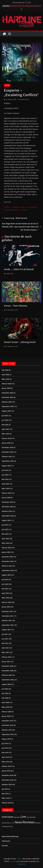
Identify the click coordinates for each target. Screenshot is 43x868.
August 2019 (6, 739)
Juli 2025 (5, 416)
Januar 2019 (6, 771)
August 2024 (6, 466)
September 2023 (8, 516)
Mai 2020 (5, 698)
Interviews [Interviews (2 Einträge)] (17, 817)
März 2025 (6, 434)
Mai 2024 (5, 479)
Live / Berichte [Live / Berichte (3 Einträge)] (31, 817)
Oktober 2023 (7, 511)
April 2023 (5, 539)
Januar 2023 (6, 552)
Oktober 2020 (7, 675)
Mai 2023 (5, 534)
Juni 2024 (5, 475)
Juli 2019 (5, 743)
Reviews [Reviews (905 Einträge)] (29, 822)
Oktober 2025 (7, 402)
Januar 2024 (6, 498)
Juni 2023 (5, 529)
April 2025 (5, 429)
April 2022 (5, 593)
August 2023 (6, 520)
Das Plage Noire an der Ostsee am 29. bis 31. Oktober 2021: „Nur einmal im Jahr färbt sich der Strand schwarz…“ (22, 227)
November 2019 (8, 725)
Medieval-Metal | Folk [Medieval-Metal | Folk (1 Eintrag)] (8, 823)
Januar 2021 (6, 662)
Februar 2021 (7, 657)
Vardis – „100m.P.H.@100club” (19, 269)
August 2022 (6, 575)
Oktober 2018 (7, 784)
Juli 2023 (5, 525)
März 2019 (6, 762)
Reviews (7, 85)
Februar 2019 (7, 766)
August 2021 (6, 630)
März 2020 (6, 707)
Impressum (6, 841)
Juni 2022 (5, 584)
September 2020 (8, 680)
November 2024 (8, 452)
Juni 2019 (5, 748)
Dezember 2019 (7, 721)
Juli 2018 (5, 789)
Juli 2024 (5, 470)
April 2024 (5, 484)
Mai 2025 (5, 425)
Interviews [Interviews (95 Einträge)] (8, 817)
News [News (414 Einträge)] (18, 822)
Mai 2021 (5, 643)
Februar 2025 (7, 438)
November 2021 (8, 616)
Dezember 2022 (7, 557)
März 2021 (6, 652)
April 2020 (5, 702)
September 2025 (8, 406)
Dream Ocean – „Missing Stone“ (20, 342)
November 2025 (8, 397)
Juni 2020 (5, 693)
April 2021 (5, 648)
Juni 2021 (5, 639)
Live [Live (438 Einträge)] (23, 817)
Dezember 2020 (7, 666)
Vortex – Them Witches (16, 306)
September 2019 (8, 734)
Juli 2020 (5, 689)
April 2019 (5, 757)
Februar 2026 (7, 384)
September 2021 (8, 625)
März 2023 (6, 543)
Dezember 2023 (7, 502)
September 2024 (8, 461)
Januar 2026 (6, 388)
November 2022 (8, 561)
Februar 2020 (7, 712)
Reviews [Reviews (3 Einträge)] (38, 823)
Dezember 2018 (7, 775)
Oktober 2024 (7, 457)
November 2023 (8, 507)
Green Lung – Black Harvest (14, 218)
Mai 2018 (5, 794)
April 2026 (5, 375)
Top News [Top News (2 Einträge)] (5, 826)
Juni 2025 (5, 420)
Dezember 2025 (7, 393)
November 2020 (8, 671)
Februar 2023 (7, 548)
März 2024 (6, 488)
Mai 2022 (5, 589)
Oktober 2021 (7, 621)
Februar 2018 (7, 803)
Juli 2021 (5, 634)
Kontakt (5, 846)
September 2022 (8, 570)
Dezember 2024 (7, 447)
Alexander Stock (24, 99)
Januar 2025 (6, 443)
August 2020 (6, 684)
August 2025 (6, 411)
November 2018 (8, 780)
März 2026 (6, 379)
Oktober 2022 (7, 566)
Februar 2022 (7, 602)
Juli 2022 (5, 579)
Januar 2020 (6, 716)
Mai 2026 (5, 370)
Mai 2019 (5, 753)
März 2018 (6, 798)
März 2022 (6, 598)
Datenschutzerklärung (10, 836)
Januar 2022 (6, 607)
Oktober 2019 (7, 730)
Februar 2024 (7, 493)
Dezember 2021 (7, 611)
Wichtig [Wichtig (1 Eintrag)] (11, 827)
